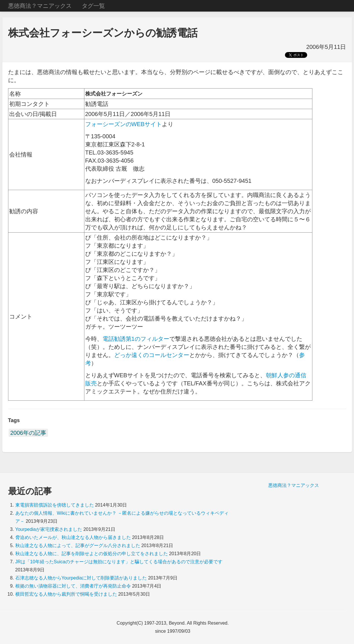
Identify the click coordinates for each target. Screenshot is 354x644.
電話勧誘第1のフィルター (136, 339)
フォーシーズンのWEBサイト (124, 124)
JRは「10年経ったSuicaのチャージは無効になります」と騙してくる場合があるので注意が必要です (119, 562)
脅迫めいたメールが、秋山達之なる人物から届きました (73, 537)
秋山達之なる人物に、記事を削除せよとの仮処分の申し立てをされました (92, 554)
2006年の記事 (28, 433)
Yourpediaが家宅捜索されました (49, 529)
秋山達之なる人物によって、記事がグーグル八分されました (78, 545)
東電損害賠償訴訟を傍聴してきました (55, 505)
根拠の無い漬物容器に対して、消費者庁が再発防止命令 (73, 586)
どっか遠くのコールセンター (152, 355)
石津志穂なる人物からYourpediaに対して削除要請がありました (81, 578)
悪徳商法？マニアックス (40, 6)
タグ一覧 (93, 6)
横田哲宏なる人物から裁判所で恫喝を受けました (66, 594)
